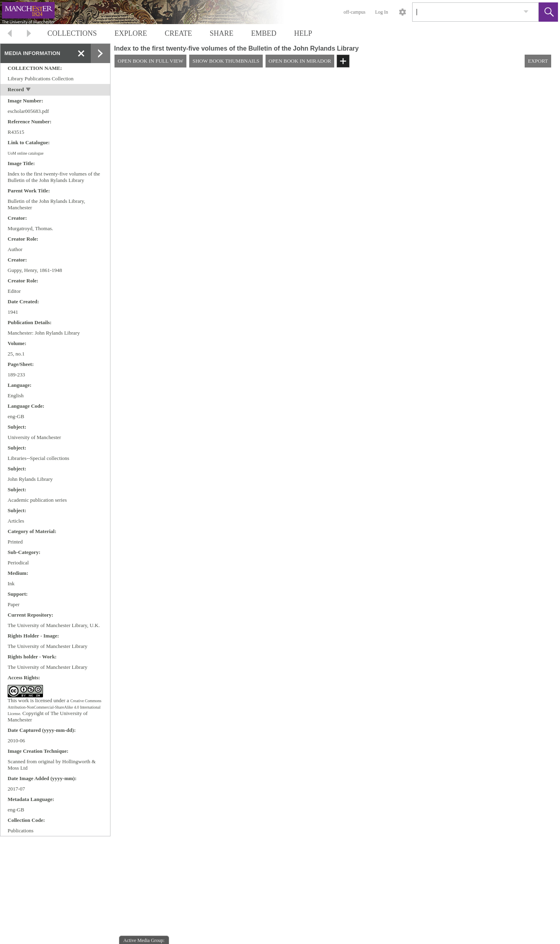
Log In (382, 12)
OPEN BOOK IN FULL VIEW (150, 61)
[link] (526, 12)
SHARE (222, 33)
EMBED (264, 33)
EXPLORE (131, 33)
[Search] (466, 12)
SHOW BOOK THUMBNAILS (226, 61)
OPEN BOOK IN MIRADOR (300, 61)
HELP (303, 33)
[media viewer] (335, 509)
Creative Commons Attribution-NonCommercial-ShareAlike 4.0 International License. (54, 707)
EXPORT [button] (538, 61)
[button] (548, 12)
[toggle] (29, 90)
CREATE (178, 33)
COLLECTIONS (72, 33)
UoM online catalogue (26, 153)
